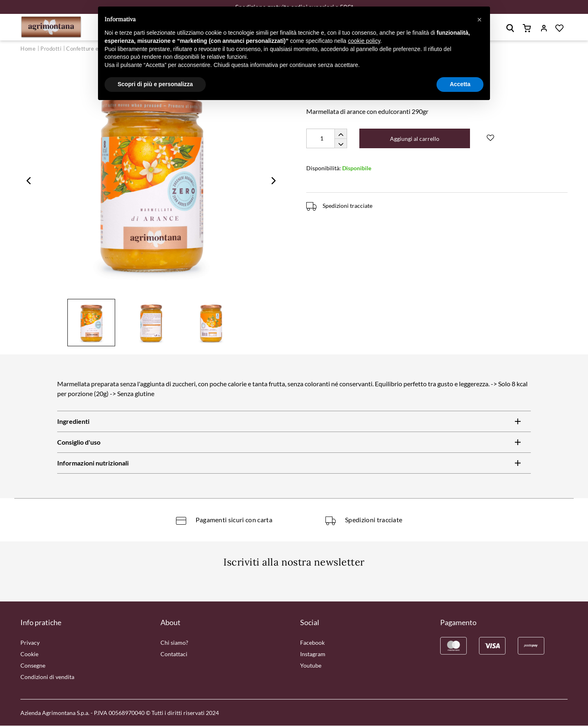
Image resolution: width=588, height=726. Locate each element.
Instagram (313, 654)
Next (274, 181)
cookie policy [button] (364, 41)
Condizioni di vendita (47, 677)
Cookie (29, 654)
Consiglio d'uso (79, 443)
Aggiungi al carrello (415, 139)
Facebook (312, 643)
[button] (479, 20)
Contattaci (174, 654)
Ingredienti (73, 422)
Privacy (30, 643)
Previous (29, 181)
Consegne (33, 666)
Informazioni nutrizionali (93, 464)
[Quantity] (327, 139)
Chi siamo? (174, 643)
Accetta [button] (460, 84)
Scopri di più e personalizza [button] (155, 84)
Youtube (311, 666)
